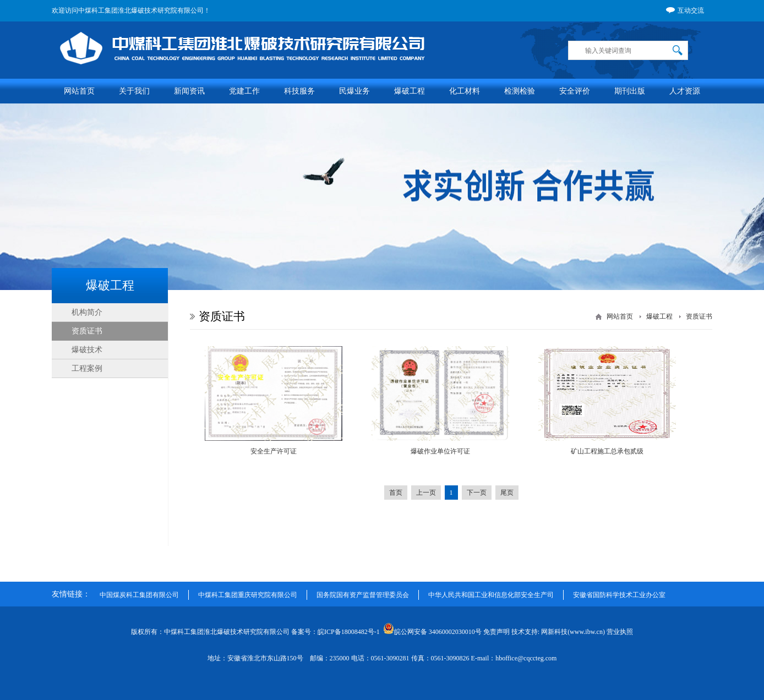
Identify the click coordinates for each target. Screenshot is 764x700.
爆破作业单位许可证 (440, 451)
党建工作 (244, 91)
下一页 (477, 493)
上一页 (426, 493)
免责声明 (496, 632)
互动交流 (685, 11)
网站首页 (79, 91)
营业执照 (620, 632)
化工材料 (465, 91)
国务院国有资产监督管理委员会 (363, 595)
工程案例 (87, 368)
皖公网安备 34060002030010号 (432, 632)
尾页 (507, 493)
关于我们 (134, 91)
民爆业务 (354, 91)
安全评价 (575, 91)
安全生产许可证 (274, 451)
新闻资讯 (189, 91)
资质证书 (87, 331)
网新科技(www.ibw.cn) (573, 632)
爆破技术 (87, 350)
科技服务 (299, 91)
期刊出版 (630, 91)
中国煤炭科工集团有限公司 (139, 595)
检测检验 (520, 91)
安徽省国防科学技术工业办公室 (619, 595)
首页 (396, 493)
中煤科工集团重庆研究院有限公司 (248, 595)
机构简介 (87, 312)
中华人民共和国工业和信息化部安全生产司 (491, 595)
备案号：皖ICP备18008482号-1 (336, 632)
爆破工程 (410, 91)
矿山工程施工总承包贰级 (607, 451)
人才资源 (685, 91)
